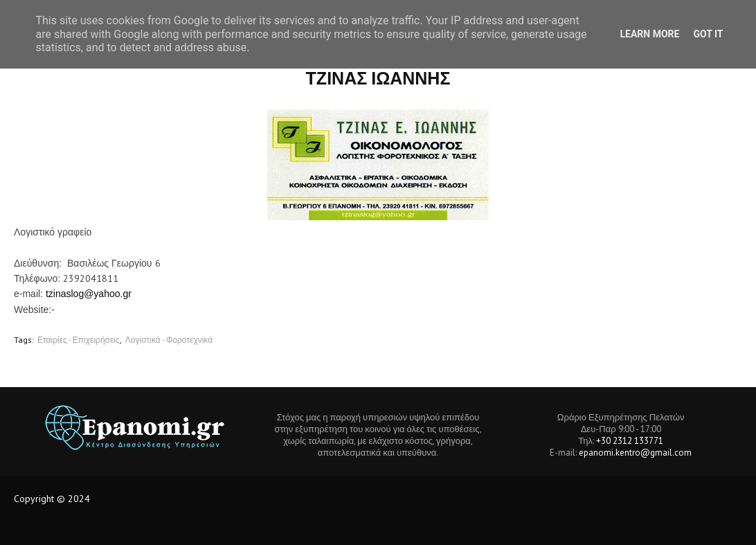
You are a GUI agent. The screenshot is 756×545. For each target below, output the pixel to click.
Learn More (649, 34)
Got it (708, 34)
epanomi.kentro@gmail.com (635, 453)
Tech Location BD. (129, 499)
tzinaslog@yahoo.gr (89, 294)
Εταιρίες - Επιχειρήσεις (79, 340)
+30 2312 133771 (630, 441)
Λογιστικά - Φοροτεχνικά (169, 340)
